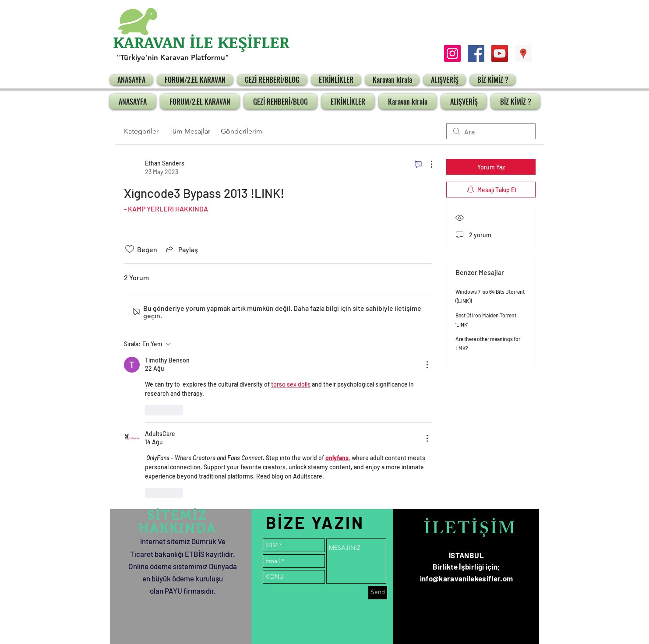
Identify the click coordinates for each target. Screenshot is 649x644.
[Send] (378, 593)
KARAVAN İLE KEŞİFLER (201, 42)
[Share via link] (181, 249)
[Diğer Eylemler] (427, 164)
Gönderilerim (242, 131)
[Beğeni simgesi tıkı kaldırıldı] (130, 249)
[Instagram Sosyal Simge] (452, 53)
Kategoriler (141, 131)
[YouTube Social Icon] (500, 53)
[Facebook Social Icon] (476, 53)
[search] (491, 131)
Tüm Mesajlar (190, 131)
